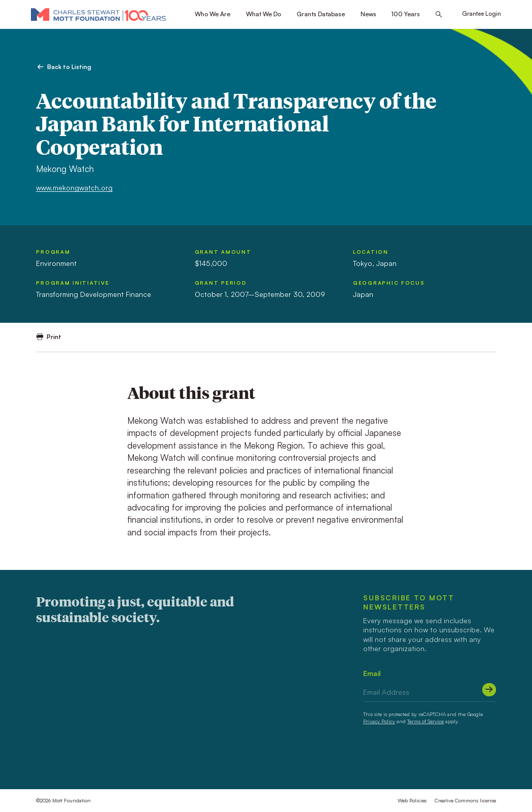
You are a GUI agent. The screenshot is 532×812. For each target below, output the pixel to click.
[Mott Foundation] (98, 14)
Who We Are (212, 14)
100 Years (406, 14)
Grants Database (321, 14)
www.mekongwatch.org (74, 188)
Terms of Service (425, 721)
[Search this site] (439, 15)
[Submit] (489, 690)
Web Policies (412, 800)
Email (372, 673)
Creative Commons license (465, 800)
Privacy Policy (379, 721)
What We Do (263, 14)
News (368, 14)
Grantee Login (482, 13)
